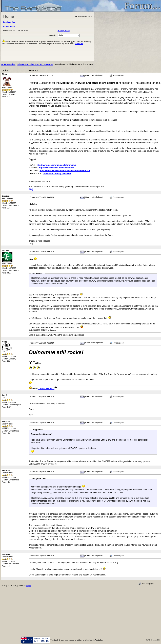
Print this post (117, 76)
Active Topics (9, 26)
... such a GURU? (46, 389)
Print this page (146, 584)
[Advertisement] (128, 36)
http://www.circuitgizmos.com (57, 173)
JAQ (31, 189)
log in (29, 586)
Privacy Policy (64, 30)
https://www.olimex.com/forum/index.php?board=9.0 (65, 171)
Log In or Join (9, 22)
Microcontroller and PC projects (35, 65)
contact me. (79, 44)
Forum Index (8, 65)
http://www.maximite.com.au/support (56, 168)
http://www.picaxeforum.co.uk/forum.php (56, 165)
